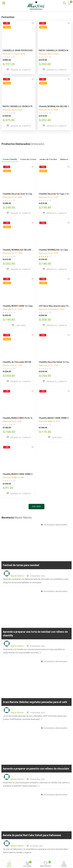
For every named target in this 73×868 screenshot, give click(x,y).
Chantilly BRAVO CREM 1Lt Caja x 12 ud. (22, 306)
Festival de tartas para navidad (21, 567)
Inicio (9, 864)
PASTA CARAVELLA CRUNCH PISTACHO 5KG (24, 106)
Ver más (36, 508)
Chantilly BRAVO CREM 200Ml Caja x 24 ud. (23, 474)
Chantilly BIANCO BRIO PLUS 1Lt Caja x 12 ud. (24, 418)
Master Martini (17, 577)
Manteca (64, 156)
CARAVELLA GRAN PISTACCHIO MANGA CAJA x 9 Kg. (28, 51)
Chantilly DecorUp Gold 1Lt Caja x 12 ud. (22, 194)
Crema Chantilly (10, 155)
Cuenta (64, 864)
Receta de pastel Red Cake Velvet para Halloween (32, 837)
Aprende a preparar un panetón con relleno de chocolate (36, 770)
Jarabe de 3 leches (48, 155)
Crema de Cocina (28, 155)
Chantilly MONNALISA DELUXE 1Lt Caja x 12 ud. (25, 250)
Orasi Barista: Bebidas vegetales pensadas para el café (35, 703)
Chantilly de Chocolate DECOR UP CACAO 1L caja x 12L (29, 362)
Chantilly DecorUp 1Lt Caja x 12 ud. (55, 194)
